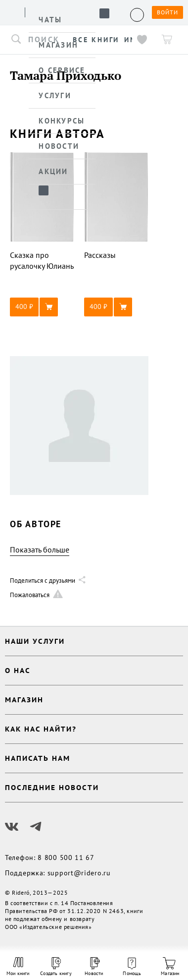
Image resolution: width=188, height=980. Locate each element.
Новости (94, 967)
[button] (42, 307)
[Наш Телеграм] (36, 827)
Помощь (132, 967)
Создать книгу (56, 967)
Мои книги (18, 967)
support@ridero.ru (79, 873)
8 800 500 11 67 (66, 857)
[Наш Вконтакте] (12, 827)
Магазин (170, 967)
